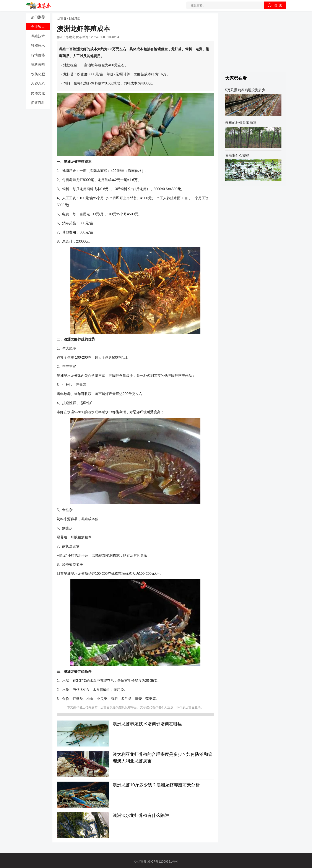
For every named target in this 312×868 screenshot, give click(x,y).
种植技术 (38, 46)
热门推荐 (38, 17)
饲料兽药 (38, 65)
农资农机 (38, 84)
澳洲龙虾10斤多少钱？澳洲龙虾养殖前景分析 (156, 785)
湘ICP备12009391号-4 (162, 862)
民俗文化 (38, 93)
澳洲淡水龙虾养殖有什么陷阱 (141, 815)
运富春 (62, 18)
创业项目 (38, 27)
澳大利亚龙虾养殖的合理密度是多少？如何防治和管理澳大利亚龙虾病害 (162, 758)
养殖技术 (38, 36)
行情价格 (38, 55)
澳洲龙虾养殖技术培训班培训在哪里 (147, 724)
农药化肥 (38, 74)
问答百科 (38, 103)
